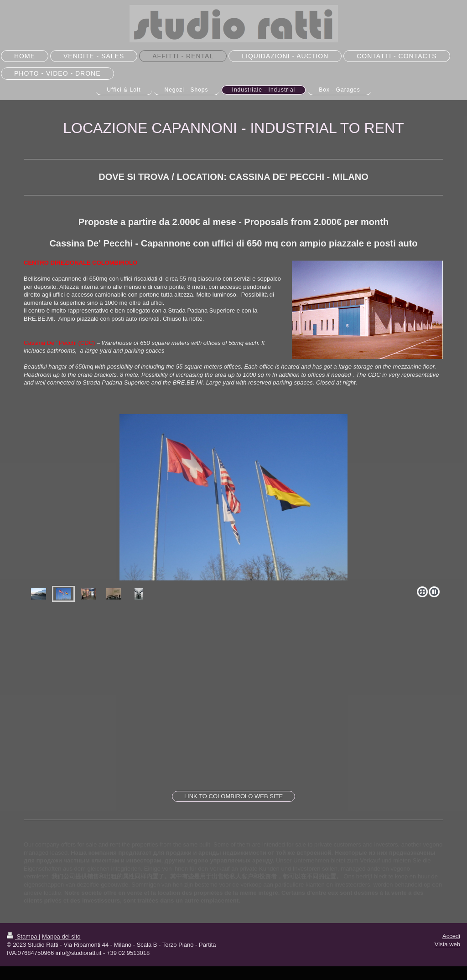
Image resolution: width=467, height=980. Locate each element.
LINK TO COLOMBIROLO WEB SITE (233, 796)
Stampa (23, 936)
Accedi (451, 936)
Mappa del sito (61, 936)
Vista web (447, 944)
